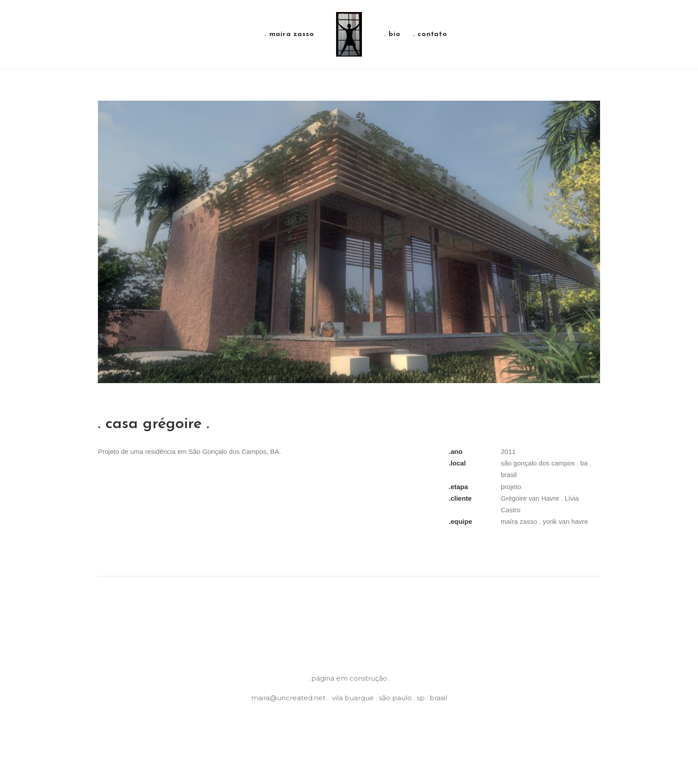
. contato (430, 34)
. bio (392, 34)
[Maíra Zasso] (349, 34)
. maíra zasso (289, 34)
